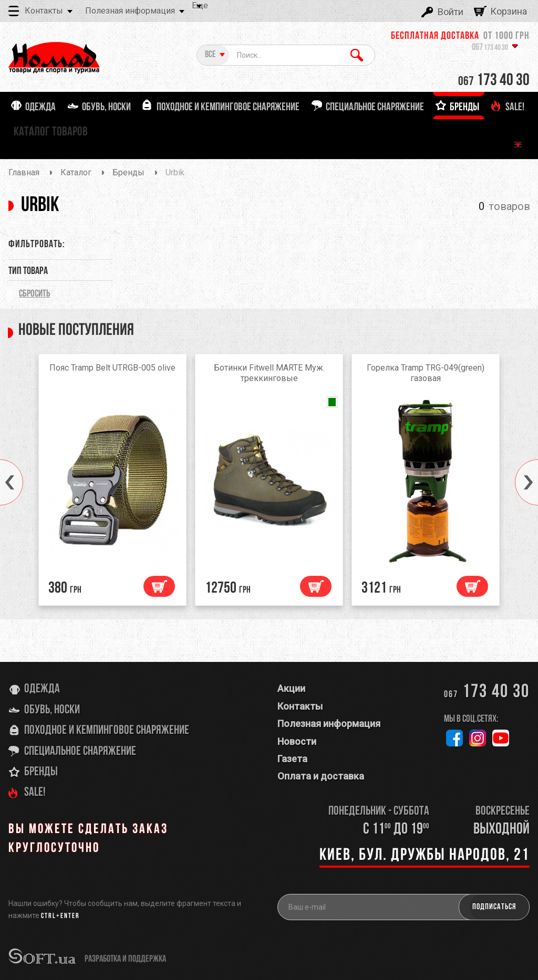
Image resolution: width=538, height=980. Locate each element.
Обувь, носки (52, 710)
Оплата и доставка (321, 776)
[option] (112, 482)
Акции (291, 688)
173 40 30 (490, 48)
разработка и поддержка (125, 959)
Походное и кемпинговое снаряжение (107, 731)
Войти (451, 12)
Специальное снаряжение (80, 752)
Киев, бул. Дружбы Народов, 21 (425, 856)
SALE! (35, 793)
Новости (297, 741)
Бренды (41, 772)
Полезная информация (130, 11)
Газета (292, 759)
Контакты (44, 11)
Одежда (42, 689)
